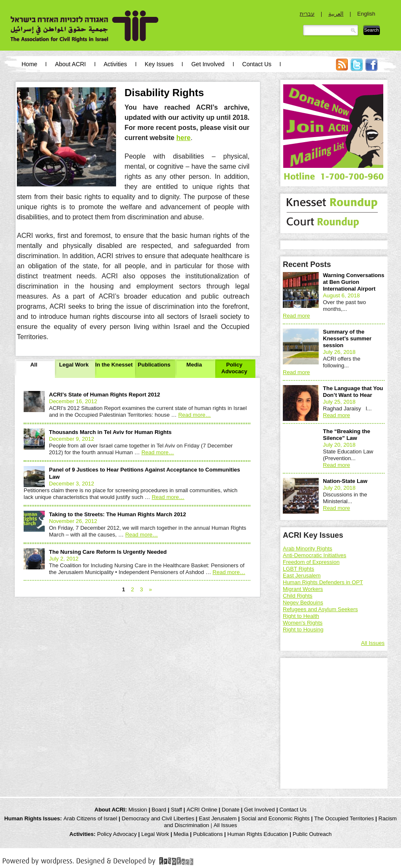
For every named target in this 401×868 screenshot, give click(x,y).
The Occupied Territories (344, 818)
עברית (307, 14)
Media (194, 365)
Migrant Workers (303, 589)
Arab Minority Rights (308, 549)
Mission (138, 810)
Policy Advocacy (234, 368)
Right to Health (301, 616)
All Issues (373, 643)
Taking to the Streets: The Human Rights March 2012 (118, 514)
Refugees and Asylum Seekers (320, 609)
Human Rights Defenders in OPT (323, 582)
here (184, 138)
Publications (154, 365)
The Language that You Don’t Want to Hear (353, 392)
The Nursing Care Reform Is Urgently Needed (108, 552)
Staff (177, 810)
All (34, 365)
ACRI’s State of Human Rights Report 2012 (104, 395)
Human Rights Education (258, 834)
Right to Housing (303, 629)
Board (159, 810)
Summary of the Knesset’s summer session (347, 338)
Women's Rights (303, 623)
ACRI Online (202, 810)
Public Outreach (312, 834)
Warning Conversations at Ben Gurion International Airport (354, 282)
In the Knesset (114, 365)
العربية (336, 14)
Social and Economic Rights (276, 818)
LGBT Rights (298, 569)
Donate (230, 810)
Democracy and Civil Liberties (158, 818)
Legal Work (74, 365)
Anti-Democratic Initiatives (314, 555)
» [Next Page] (150, 589)
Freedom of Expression (311, 562)
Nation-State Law (345, 481)
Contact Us (257, 64)
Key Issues (159, 64)
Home (29, 64)
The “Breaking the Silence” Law (347, 435)
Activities (115, 64)
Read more (194, 415)
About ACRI (70, 64)
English (366, 14)
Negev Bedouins (303, 602)
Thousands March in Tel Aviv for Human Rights (110, 432)
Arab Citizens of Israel (90, 818)
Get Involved (208, 64)
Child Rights (298, 596)
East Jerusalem (302, 576)
